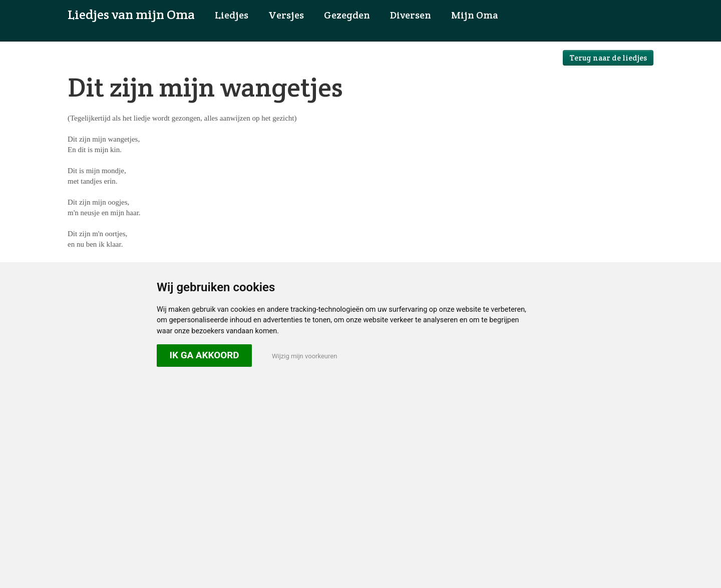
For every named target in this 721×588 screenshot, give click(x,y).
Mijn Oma (475, 15)
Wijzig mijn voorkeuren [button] (304, 356)
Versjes (286, 15)
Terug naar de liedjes (608, 58)
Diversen (411, 15)
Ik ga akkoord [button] (204, 355)
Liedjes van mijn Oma (131, 14)
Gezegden (347, 15)
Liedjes (232, 15)
